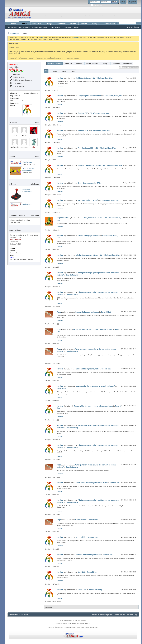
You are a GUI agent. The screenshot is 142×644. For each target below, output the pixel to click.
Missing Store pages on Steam (89, 236)
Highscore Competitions (27, 191)
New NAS (81, 572)
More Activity (49, 607)
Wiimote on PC (83, 131)
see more (60, 87)
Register (133, 2)
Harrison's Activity (55, 64)
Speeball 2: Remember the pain (89, 165)
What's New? (37, 24)
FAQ (20, 27)
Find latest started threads (21, 80)
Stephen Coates (63, 218)
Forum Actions (55, 27)
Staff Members (28, 204)
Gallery (96, 23)
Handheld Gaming (95, 590)
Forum (25, 24)
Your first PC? (83, 113)
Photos (73, 71)
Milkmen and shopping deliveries (88, 555)
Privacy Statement (127, 615)
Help (123, 2)
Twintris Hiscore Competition (28, 169)
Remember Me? (97, 5)
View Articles (16, 83)
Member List (15, 33)
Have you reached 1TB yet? (88, 200)
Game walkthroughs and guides (87, 312)
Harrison (54, 71)
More (37, 122)
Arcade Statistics (92, 64)
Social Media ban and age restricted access (92, 483)
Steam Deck (82, 590)
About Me (68, 64)
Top (136, 615)
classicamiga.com (106, 615)
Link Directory (109, 24)
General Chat (106, 312)
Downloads (61, 24)
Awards (84, 24)
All (46, 71)
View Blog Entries (18, 86)
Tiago (59, 312)
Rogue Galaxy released (86, 183)
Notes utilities (80, 520)
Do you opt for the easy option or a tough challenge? (93, 330)
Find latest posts (17, 77)
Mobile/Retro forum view (18, 614)
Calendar (35, 27)
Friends (79, 64)
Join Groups (35, 184)
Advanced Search (133, 27)
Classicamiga (27, 162)
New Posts (27, 27)
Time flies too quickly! (86, 148)
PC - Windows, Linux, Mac (103, 78)
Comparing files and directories (89, 96)
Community (43, 27)
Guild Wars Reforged (83, 78)
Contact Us (95, 615)
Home (13, 24)
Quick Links (67, 27)
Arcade (73, 24)
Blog (105, 64)
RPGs (99, 183)
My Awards (128, 64)
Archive (116, 615)
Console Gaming (72, 275)
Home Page (15, 74)
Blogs (50, 24)
